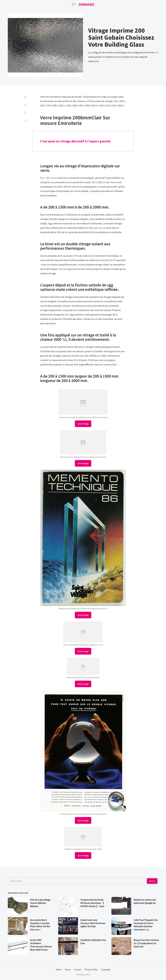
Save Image (83, 424)
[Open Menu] (74, 5)
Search (152, 881)
